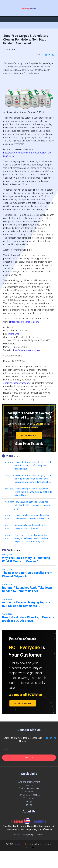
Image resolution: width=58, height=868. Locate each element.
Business (29, 785)
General (29, 792)
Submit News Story (29, 435)
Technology (29, 798)
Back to (29, 847)
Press (29, 805)
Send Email (15, 334)
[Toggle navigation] (29, 19)
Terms (17, 835)
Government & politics (29, 795)
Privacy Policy (28, 835)
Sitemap (40, 835)
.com (24, 844)
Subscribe (29, 758)
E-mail (5, 749)
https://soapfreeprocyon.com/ (25, 322)
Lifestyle (29, 801)
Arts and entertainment (29, 782)
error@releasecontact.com (16, 383)
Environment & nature (29, 788)
